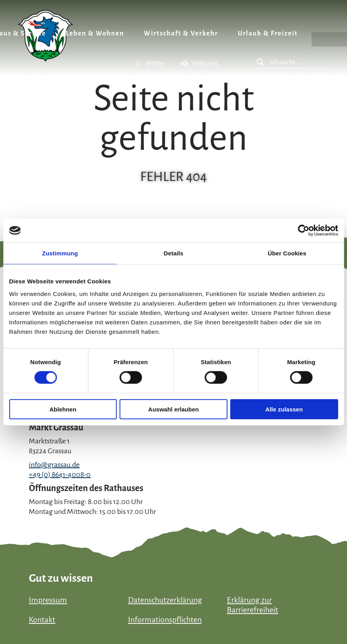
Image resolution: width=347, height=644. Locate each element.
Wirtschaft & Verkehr (181, 34)
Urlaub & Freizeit (268, 34)
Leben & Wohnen (95, 34)
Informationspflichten (165, 620)
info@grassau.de (54, 465)
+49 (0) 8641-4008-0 (60, 475)
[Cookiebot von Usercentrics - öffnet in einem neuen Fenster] (303, 231)
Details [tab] (174, 253)
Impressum (48, 600)
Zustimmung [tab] (60, 253)
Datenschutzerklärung (165, 600)
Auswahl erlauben (173, 409)
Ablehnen (63, 409)
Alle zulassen (284, 409)
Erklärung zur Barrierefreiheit (252, 605)
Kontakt (42, 620)
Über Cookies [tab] (287, 253)
